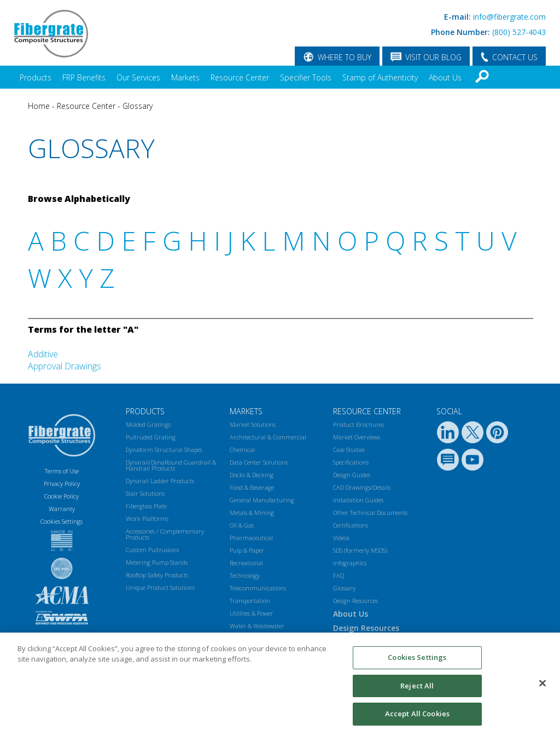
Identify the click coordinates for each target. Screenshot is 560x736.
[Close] (542, 688)
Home (39, 106)
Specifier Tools (306, 77)
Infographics (350, 563)
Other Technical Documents (370, 512)
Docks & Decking (252, 475)
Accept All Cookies (417, 718)
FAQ (339, 575)
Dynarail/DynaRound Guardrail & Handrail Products (171, 465)
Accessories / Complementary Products (165, 534)
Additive (43, 354)
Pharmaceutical (251, 538)
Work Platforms (147, 518)
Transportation (250, 601)
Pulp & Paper (247, 550)
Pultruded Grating (151, 437)
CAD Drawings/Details (362, 487)
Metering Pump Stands (157, 562)
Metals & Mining (252, 512)
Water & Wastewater (257, 626)
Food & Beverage (252, 487)
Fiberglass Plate (146, 506)
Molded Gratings (148, 424)
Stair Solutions (145, 493)
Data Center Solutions (259, 462)
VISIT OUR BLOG (433, 57)
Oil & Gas (242, 525)
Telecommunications (258, 588)
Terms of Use (62, 471)
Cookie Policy (62, 496)
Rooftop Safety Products (157, 575)
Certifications (351, 525)
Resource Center (240, 77)
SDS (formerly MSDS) (360, 550)
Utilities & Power (252, 613)
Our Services (138, 77)
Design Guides (352, 475)
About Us (445, 77)
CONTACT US (515, 57)
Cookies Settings (417, 662)
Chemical (242, 450)
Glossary (138, 106)
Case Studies (349, 450)
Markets (185, 77)
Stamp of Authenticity (380, 77)
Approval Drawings (65, 366)
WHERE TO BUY (345, 57)
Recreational (246, 563)
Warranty (62, 509)
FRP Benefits (84, 77)
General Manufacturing (262, 500)
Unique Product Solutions (160, 587)
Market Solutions (253, 424)
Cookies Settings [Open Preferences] (62, 521)
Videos (341, 538)
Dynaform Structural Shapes (164, 450)
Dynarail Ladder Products (160, 481)
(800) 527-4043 (519, 32)
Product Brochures (358, 424)
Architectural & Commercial (268, 437)
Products (36, 77)
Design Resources (355, 601)
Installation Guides (358, 500)
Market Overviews (357, 437)
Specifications (351, 462)
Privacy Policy (62, 483)
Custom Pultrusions (152, 550)
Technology (245, 575)
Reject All (417, 690)
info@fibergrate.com (509, 17)
